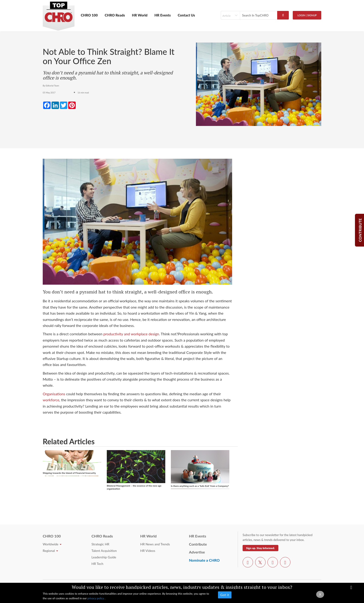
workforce (51, 400)
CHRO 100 (89, 15)
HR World (140, 15)
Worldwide (52, 544)
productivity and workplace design (131, 334)
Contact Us (186, 15)
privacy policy (96, 598)
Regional (50, 551)
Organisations (54, 394)
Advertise (197, 552)
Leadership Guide (104, 557)
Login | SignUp (307, 15)
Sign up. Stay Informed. (260, 548)
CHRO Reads (115, 15)
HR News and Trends (155, 544)
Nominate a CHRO (204, 560)
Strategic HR (100, 544)
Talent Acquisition (104, 551)
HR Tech (97, 564)
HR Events (162, 15)
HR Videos (148, 551)
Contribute (198, 544)
